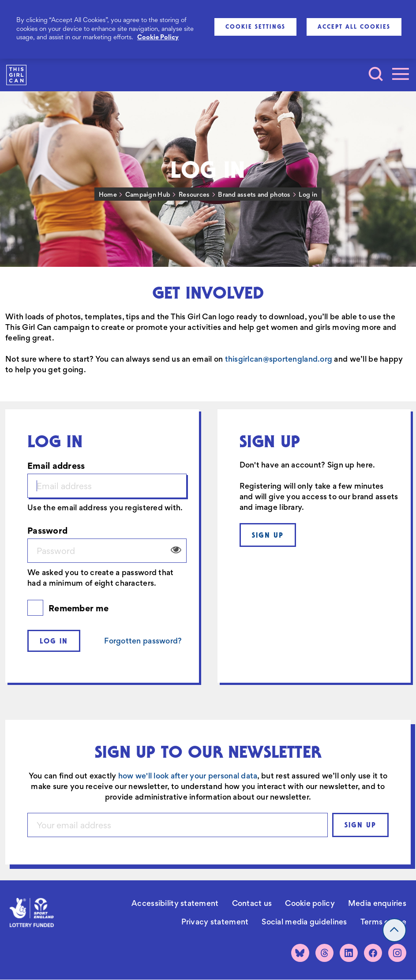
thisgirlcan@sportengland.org (279, 359)
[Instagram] (397, 953)
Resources (194, 195)
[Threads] (324, 953)
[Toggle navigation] (401, 74)
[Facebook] (373, 953)
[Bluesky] (300, 953)
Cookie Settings (255, 26)
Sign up (268, 535)
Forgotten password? (143, 641)
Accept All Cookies (354, 26)
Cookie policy (310, 903)
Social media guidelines (304, 922)
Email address (56, 466)
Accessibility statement (175, 903)
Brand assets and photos (254, 195)
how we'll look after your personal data (188, 776)
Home (108, 195)
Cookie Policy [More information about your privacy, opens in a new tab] (158, 37)
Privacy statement (215, 922)
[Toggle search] (376, 74)
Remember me (79, 608)
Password (47, 530)
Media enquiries (377, 903)
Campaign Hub (148, 195)
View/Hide (176, 550)
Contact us (252, 903)
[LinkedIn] (349, 953)
